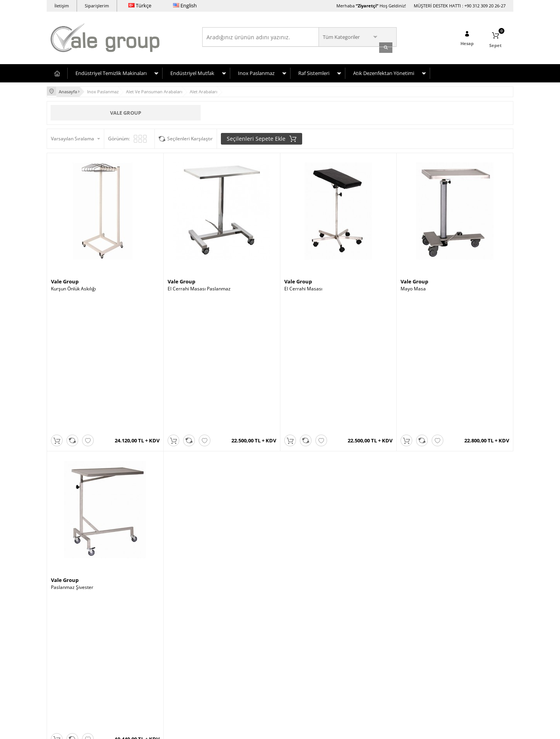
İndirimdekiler (221, 642)
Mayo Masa (413, 286)
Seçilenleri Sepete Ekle (262, 136)
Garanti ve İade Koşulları (155, 653)
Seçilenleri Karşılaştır (190, 135)
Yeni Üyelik (296, 618)
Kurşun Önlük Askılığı (73, 286)
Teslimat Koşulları (148, 618)
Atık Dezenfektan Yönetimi (384, 71)
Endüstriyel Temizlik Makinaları (111, 71)
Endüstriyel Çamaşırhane (78, 618)
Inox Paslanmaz (256, 71)
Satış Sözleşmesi (146, 642)
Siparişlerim (97, 6)
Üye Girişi (294, 630)
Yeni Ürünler (220, 630)
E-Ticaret (256, 729)
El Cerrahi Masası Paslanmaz (199, 286)
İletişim (62, 6)
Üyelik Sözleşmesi (148, 630)
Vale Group (126, 110)
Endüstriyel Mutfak (192, 71)
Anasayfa (216, 618)
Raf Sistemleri (314, 71)
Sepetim (215, 665)
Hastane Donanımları (74, 642)
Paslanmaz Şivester (72, 450)
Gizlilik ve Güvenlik (148, 665)
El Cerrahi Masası (303, 286)
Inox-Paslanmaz (68, 653)
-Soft (239, 729)
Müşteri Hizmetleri (226, 653)
